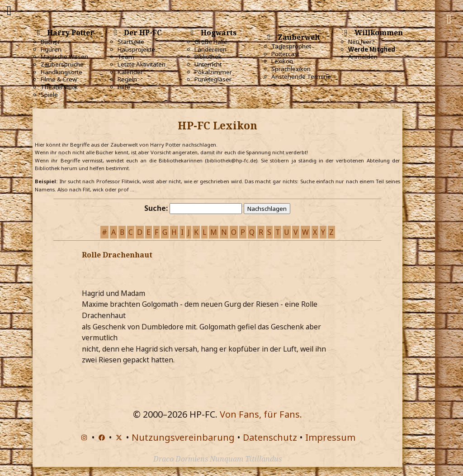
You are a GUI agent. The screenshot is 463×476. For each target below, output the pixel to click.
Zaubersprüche (62, 64)
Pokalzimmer (213, 72)
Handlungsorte (61, 72)
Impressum (330, 437)
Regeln (127, 79)
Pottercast (285, 54)
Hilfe (124, 87)
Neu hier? (361, 42)
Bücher (50, 42)
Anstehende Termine (301, 76)
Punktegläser (213, 79)
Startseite (131, 42)
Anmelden (363, 57)
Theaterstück (59, 87)
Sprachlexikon (291, 69)
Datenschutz (270, 437)
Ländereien (210, 49)
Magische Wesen (64, 57)
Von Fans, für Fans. (261, 414)
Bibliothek (208, 57)
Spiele (49, 95)
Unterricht (208, 64)
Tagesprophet (291, 46)
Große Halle (211, 42)
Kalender (130, 72)
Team (126, 57)
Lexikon (282, 61)
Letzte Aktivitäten (142, 64)
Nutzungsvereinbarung (183, 437)
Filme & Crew (59, 79)
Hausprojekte (136, 49)
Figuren (51, 49)
